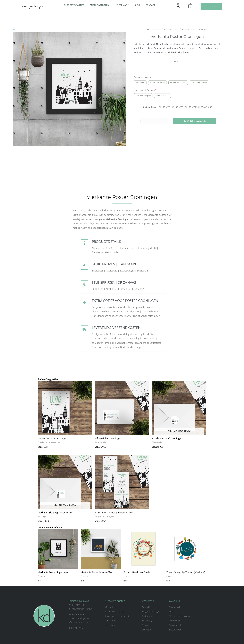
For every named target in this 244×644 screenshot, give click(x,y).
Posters (161, 29)
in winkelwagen (198, 121)
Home (153, 29)
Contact (150, 5)
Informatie (123, 5)
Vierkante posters (174, 29)
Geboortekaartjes (74, 5)
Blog (137, 5)
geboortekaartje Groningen (178, 52)
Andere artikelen (100, 5)
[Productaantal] (157, 121)
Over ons (174, 601)
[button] (110, 5)
